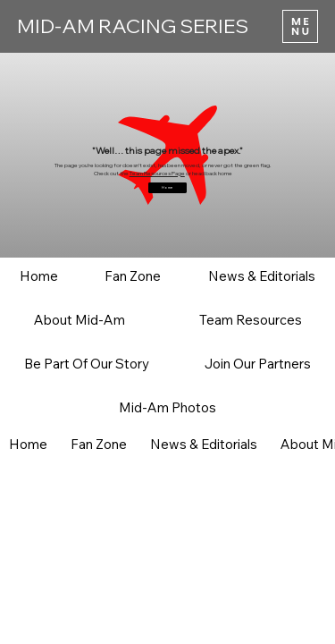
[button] (133, 276)
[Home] (167, 188)
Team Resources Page (157, 174)
